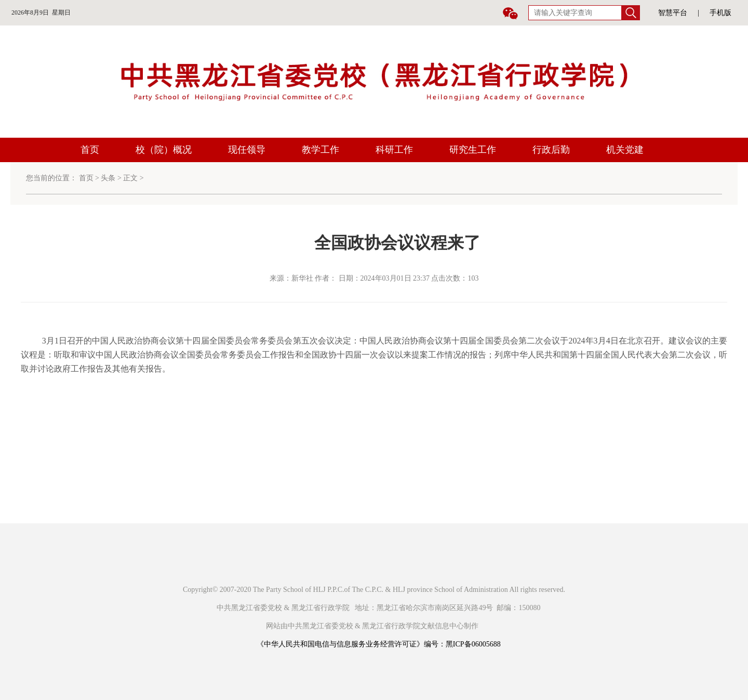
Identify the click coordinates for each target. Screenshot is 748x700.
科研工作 (394, 150)
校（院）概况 (164, 150)
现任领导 (247, 150)
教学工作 (320, 150)
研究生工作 (473, 150)
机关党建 (625, 150)
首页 (90, 150)
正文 (130, 178)
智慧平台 (673, 13)
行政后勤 (551, 150)
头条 (108, 178)
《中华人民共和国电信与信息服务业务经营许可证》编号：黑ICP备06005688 (379, 644)
